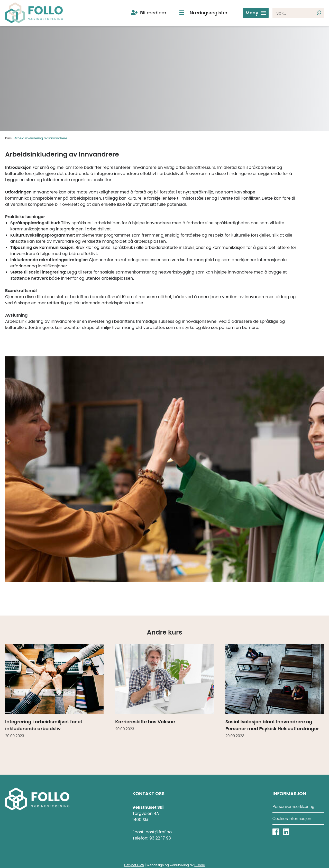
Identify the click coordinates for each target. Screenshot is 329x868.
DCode (200, 865)
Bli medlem (153, 13)
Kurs (8, 138)
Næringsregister (209, 13)
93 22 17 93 (160, 838)
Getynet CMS (134, 865)
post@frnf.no (159, 832)
